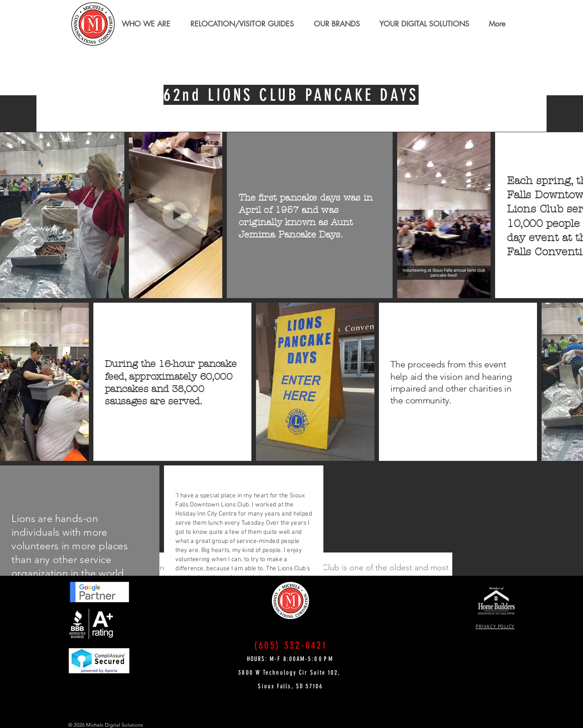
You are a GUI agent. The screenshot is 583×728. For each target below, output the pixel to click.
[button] (242, 24)
